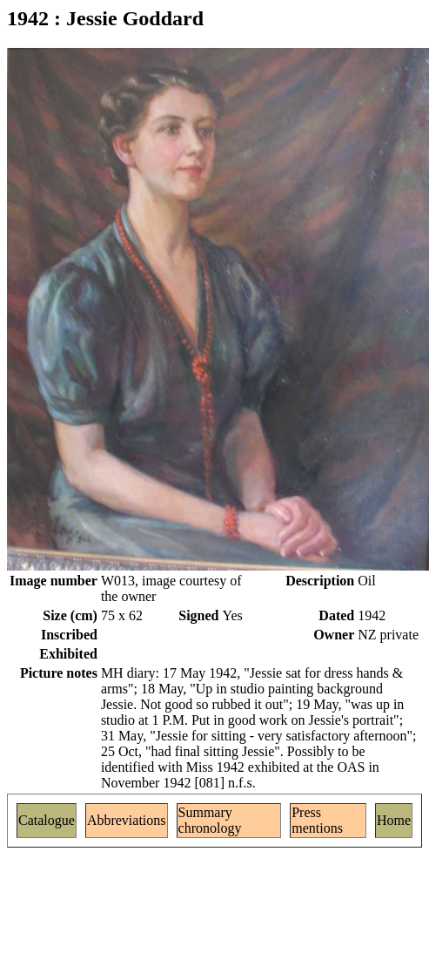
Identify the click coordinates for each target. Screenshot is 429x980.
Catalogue (47, 820)
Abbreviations (127, 820)
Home (394, 820)
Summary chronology (210, 820)
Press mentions (317, 820)
